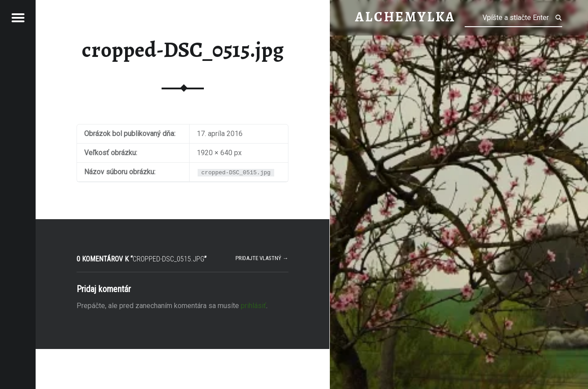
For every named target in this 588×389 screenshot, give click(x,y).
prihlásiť (253, 306)
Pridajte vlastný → (262, 258)
